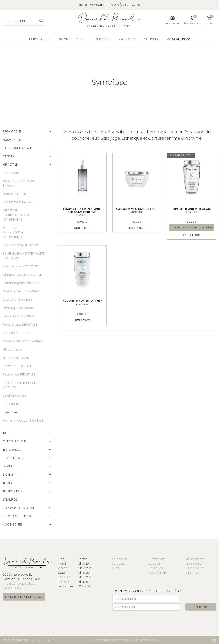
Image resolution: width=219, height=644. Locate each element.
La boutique (40, 39)
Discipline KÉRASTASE (18, 300)
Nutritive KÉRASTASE (17, 358)
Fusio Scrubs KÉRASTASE (20, 325)
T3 (4, 433)
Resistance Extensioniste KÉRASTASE (21, 385)
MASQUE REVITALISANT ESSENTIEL (137, 209)
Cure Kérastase (14, 194)
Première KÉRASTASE (17, 366)
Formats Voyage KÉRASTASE (23, 421)
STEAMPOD (10, 500)
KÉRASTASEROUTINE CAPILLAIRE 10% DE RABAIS (16, 215)
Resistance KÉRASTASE (19, 374)
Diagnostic (126, 39)
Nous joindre (151, 39)
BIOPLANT (9, 475)
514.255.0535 (12, 588)
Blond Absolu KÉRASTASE (20, 266)
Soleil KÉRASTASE (14, 396)
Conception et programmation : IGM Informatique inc (125, 640)
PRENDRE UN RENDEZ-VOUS (24, 597)
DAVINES (9, 466)
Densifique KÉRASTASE (19, 308)
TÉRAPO (8, 483)
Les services (101, 39)
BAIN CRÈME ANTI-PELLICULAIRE (82, 301)
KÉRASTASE (82, 215)
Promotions (12, 131)
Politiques (156, 568)
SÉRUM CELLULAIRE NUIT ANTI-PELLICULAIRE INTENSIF (82, 210)
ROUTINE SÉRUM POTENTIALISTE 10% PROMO (24, 256)
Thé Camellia (12, 450)
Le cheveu (120, 559)
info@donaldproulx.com (21, 584)
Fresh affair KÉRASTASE (19, 316)
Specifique (11, 404)
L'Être (116, 568)
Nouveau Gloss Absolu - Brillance (21, 183)
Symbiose (10, 412)
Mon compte (195, 559)
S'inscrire (192, 573)
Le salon (62, 39)
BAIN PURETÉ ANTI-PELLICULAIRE (192, 209)
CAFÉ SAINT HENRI (15, 441)
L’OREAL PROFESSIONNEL (19, 508)
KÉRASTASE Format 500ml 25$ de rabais (13, 232)
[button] (50, 132)
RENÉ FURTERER (13, 458)
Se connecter (196, 568)
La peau (118, 564)
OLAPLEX (9, 156)
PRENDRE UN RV (178, 39)
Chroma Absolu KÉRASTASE (22, 275)
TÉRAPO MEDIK (13, 491)
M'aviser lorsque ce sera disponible (192, 227)
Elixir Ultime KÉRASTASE (18, 202)
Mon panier (194, 564)
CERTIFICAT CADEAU (17, 148)
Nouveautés (12, 140)
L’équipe (79, 39)
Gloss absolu (12, 349)
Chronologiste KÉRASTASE (21, 283)
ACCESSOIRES (13, 524)
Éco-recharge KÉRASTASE (21, 245)
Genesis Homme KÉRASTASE (23, 341)
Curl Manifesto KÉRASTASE (22, 291)
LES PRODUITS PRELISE (18, 516)
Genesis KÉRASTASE (17, 333)
